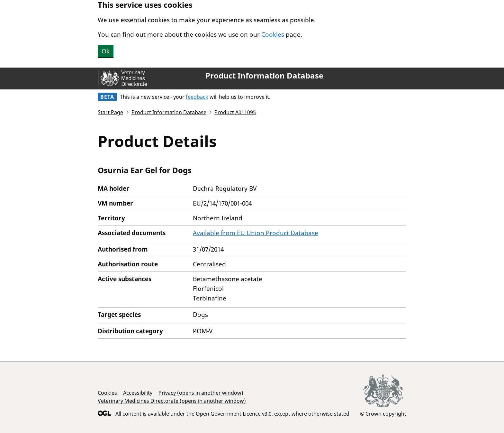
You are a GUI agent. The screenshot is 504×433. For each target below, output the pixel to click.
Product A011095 (235, 112)
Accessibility (138, 393)
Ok (106, 51)
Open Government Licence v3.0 (234, 414)
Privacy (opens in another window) (201, 393)
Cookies (273, 34)
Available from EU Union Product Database (256, 233)
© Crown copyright (383, 414)
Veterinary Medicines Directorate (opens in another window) (172, 401)
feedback (197, 97)
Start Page (110, 112)
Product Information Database (264, 76)
